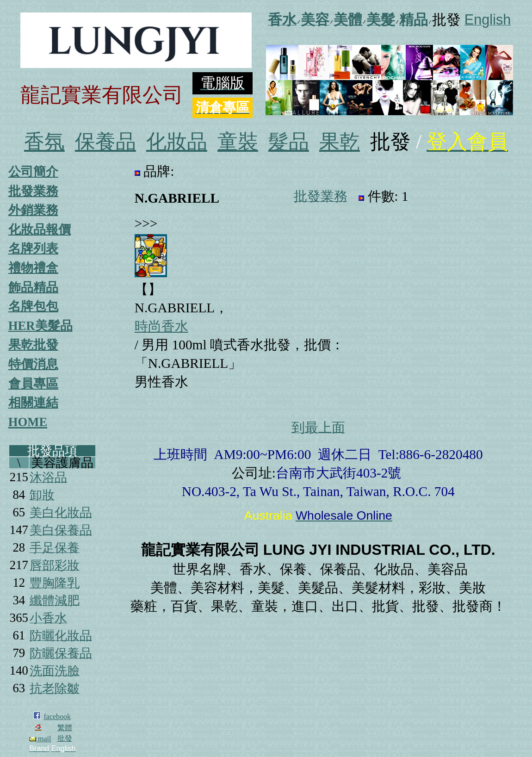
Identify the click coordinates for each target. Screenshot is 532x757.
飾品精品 (33, 287)
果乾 (340, 142)
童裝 (238, 142)
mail (40, 739)
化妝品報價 (40, 230)
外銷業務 (33, 210)
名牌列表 (33, 248)
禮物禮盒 (33, 268)
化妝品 (177, 142)
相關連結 (33, 403)
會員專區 (33, 384)
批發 (65, 738)
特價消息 (33, 364)
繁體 (65, 728)
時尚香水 (161, 326)
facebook (57, 717)
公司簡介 (33, 172)
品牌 (157, 171)
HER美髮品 (40, 326)
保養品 (105, 142)
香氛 (44, 142)
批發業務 (33, 191)
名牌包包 (33, 306)
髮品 (289, 142)
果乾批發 (33, 345)
